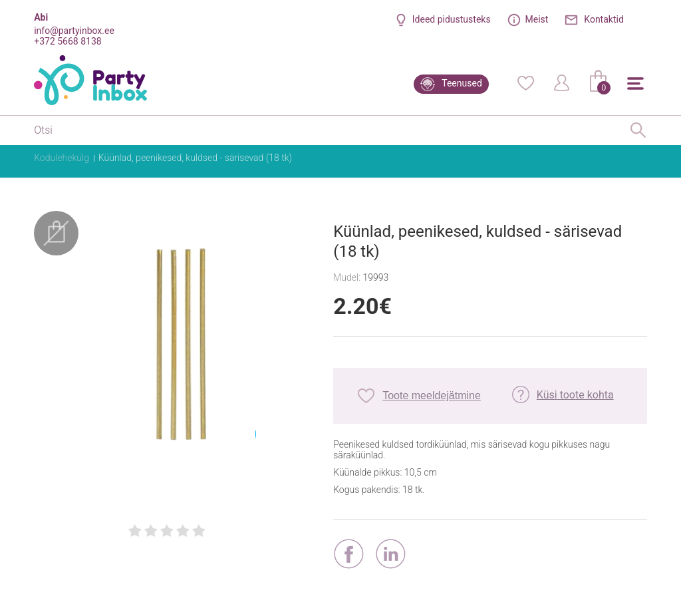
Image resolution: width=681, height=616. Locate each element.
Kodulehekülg (62, 158)
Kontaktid (604, 19)
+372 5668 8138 (68, 41)
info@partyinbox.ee (74, 31)
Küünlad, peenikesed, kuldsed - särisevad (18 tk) (195, 158)
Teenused (462, 83)
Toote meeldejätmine (432, 395)
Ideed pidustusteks (452, 19)
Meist (537, 19)
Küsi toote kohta (575, 395)
